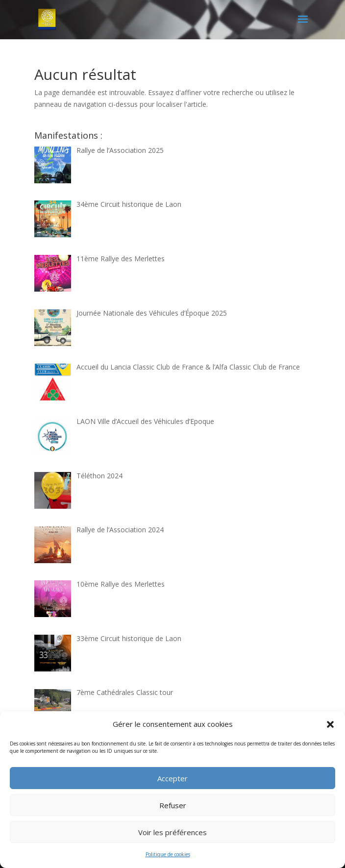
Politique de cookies (168, 854)
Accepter (172, 778)
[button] (330, 724)
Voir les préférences (172, 832)
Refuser (173, 805)
